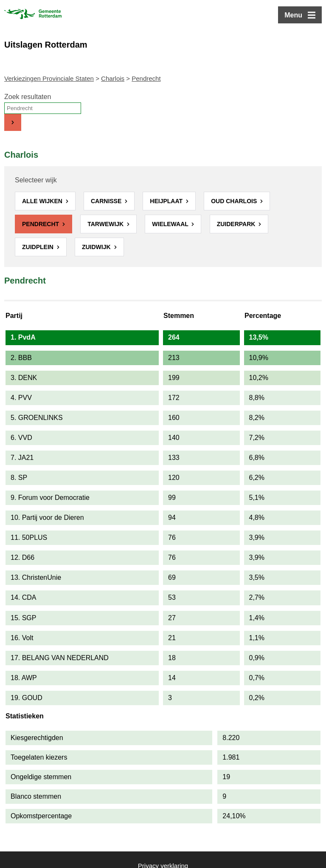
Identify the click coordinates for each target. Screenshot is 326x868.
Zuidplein (39, 247)
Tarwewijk (106, 224)
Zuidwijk (97, 247)
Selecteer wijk (36, 180)
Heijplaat (167, 201)
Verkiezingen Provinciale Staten (49, 78)
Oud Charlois (235, 201)
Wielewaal (171, 224)
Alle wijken (43, 201)
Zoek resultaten (28, 97)
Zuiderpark (237, 224)
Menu (293, 15)
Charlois (113, 78)
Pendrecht (41, 224)
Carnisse (107, 201)
